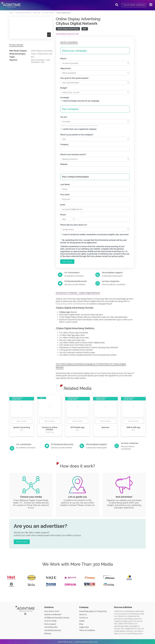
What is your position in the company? (77, 135)
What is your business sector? (73, 154)
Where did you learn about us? (74, 225)
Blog (81, 624)
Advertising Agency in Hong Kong (93, 611)
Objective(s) (65, 68)
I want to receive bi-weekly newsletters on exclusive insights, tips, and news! (95, 235)
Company (64, 144)
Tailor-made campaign (134, 5)
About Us (83, 614)
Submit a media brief (53, 614)
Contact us (84, 618)
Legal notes (84, 627)
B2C (85, 29)
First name (65, 195)
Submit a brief (22, 542)
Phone (63, 215)
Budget (64, 88)
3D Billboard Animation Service (57, 618)
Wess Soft (93, 642)
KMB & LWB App (133, 427)
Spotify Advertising (22, 427)
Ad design (65, 98)
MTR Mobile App (77, 427)
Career (82, 621)
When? (63, 59)
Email (63, 205)
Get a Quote (22, 421)
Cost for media (50, 621)
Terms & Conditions (87, 630)
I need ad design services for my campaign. (81, 101)
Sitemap (48, 634)
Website (64, 164)
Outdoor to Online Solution (50, 428)
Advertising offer (51, 627)
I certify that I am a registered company (79, 129)
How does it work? (52, 611)
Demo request (50, 624)
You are (63, 117)
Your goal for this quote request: (74, 78)
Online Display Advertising (68, 29)
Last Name (65, 184)
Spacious (105, 427)
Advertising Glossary (53, 630)
